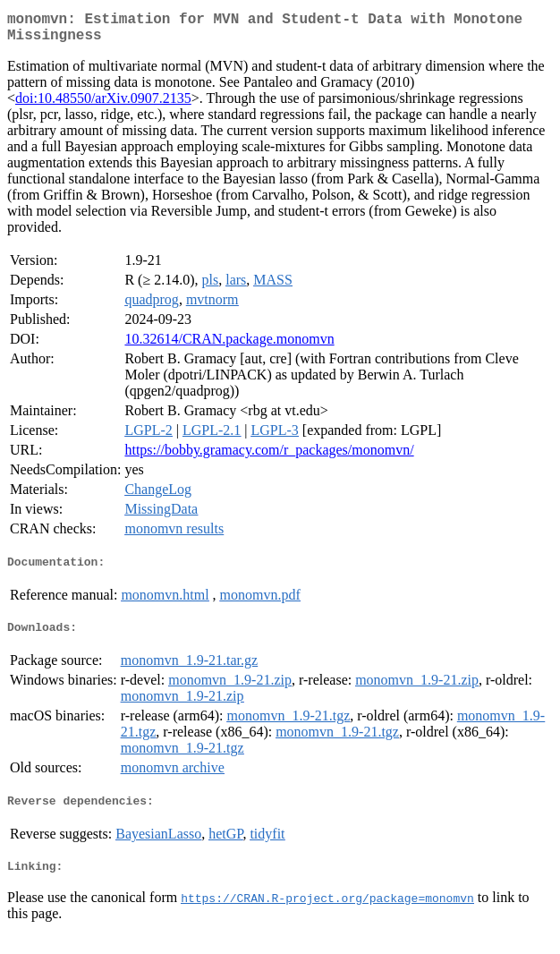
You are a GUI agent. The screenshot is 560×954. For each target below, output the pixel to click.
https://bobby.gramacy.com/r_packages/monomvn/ (269, 457)
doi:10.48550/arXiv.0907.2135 (103, 105)
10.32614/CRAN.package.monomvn (229, 346)
